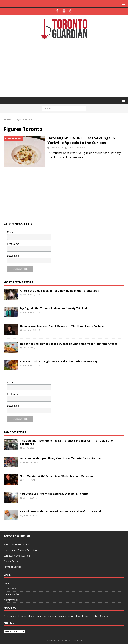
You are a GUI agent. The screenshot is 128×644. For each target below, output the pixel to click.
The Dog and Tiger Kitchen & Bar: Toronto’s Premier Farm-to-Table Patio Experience (66, 442)
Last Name (13, 256)
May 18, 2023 (29, 448)
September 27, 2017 (32, 462)
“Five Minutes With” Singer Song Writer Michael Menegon (56, 476)
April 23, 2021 (29, 480)
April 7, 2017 (56, 148)
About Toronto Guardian (17, 544)
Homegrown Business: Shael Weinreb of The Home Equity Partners (62, 326)
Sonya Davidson (76, 148)
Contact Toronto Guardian (17, 556)
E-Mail (11, 232)
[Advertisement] (66, 68)
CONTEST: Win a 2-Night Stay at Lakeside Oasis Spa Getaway (59, 361)
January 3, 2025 (30, 515)
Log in (7, 583)
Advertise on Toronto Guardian (20, 550)
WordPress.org (12, 600)
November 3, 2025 (31, 330)
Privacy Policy (11, 561)
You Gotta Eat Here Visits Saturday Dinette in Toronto (54, 494)
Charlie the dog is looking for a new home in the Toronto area (60, 291)
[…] (85, 157)
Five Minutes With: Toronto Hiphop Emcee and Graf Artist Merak (61, 511)
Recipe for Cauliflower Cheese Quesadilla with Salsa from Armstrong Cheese (69, 344)
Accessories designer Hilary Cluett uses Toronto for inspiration (60, 458)
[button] (123, 4)
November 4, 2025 (31, 295)
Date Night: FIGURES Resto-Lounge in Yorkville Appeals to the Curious (81, 140)
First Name (13, 244)
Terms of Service (12, 567)
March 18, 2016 (30, 498)
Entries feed (10, 589)
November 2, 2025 (31, 348)
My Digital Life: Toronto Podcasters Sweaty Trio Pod (53, 308)
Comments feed (12, 594)
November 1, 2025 (31, 365)
